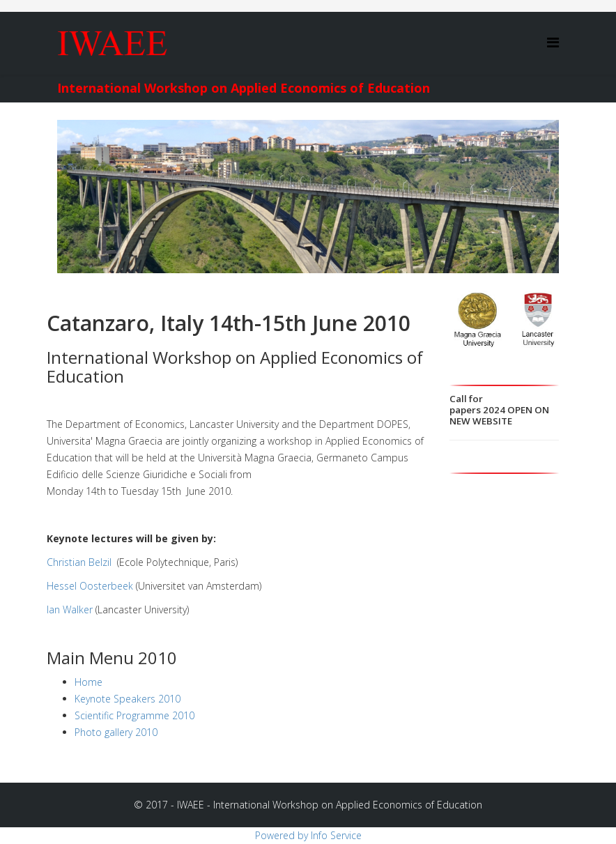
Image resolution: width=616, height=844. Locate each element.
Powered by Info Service (308, 835)
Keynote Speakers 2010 (128, 699)
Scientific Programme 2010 (134, 715)
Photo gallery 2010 (116, 732)
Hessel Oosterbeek (90, 586)
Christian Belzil (80, 562)
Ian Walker (70, 609)
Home (88, 682)
